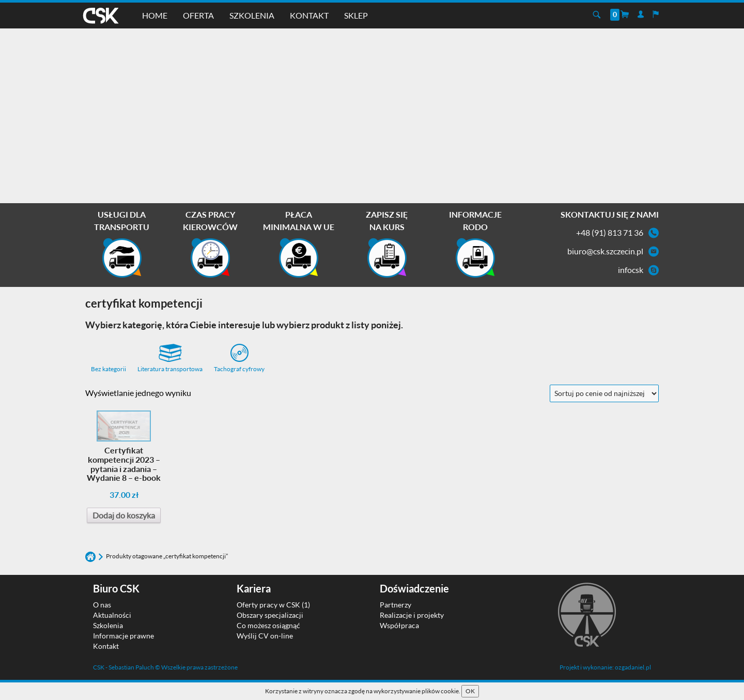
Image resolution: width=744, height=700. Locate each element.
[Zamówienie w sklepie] (604, 393)
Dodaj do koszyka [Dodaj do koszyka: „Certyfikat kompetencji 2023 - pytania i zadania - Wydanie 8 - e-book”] (124, 515)
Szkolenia (252, 15)
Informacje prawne (123, 636)
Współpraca (399, 625)
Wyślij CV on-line (265, 636)
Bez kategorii (109, 369)
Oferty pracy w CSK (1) (273, 605)
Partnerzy (396, 605)
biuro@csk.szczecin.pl (605, 251)
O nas (102, 605)
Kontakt (309, 15)
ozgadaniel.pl (633, 667)
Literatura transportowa (170, 358)
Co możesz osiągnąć (268, 625)
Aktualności (112, 615)
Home (155, 15)
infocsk (631, 270)
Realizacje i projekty (412, 615)
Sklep (356, 15)
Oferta (198, 15)
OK (470, 691)
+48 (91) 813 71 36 (610, 232)
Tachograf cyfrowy (239, 358)
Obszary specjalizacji (270, 615)
